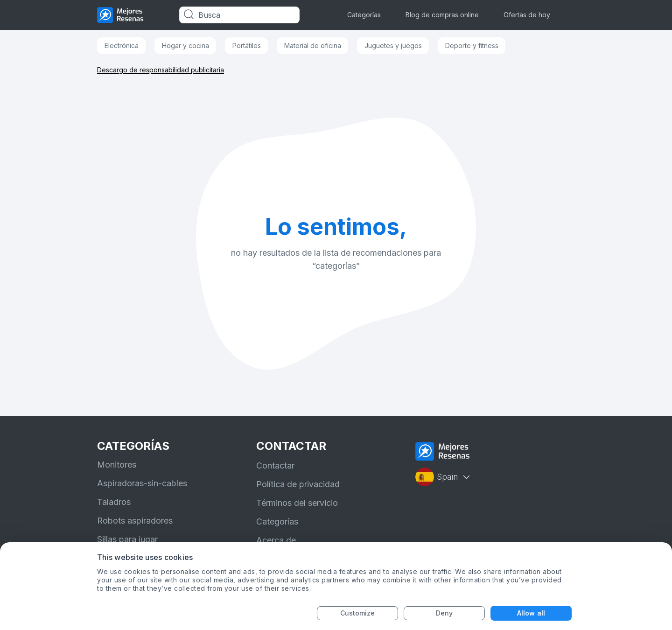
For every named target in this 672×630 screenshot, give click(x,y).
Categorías (364, 15)
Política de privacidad (298, 484)
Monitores (117, 465)
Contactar (275, 465)
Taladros (114, 502)
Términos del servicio (297, 503)
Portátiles (247, 45)
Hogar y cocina (185, 45)
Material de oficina (313, 45)
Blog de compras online (442, 15)
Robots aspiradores (135, 521)
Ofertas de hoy (527, 15)
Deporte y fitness (472, 45)
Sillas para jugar (127, 539)
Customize (358, 613)
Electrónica (122, 45)
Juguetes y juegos (393, 45)
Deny (444, 613)
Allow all (531, 613)
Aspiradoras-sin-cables (142, 483)
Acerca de (276, 540)
